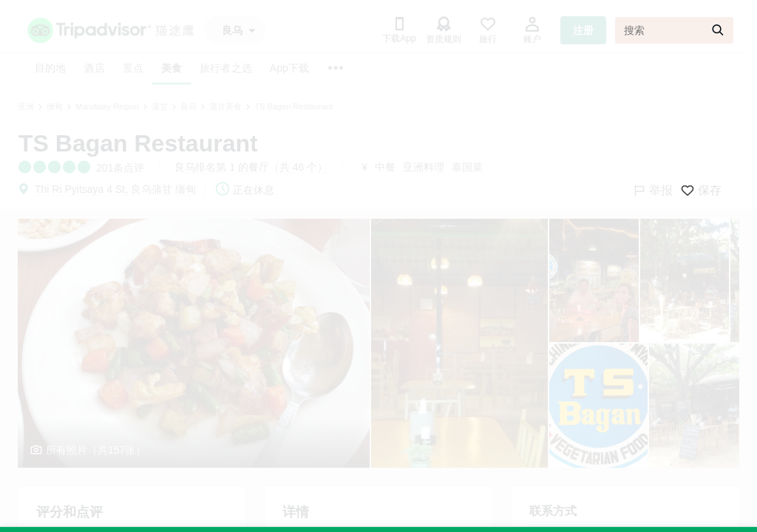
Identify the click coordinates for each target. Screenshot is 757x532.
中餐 (385, 167)
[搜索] (674, 30)
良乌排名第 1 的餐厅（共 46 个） (251, 167)
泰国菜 (467, 167)
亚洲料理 (424, 167)
